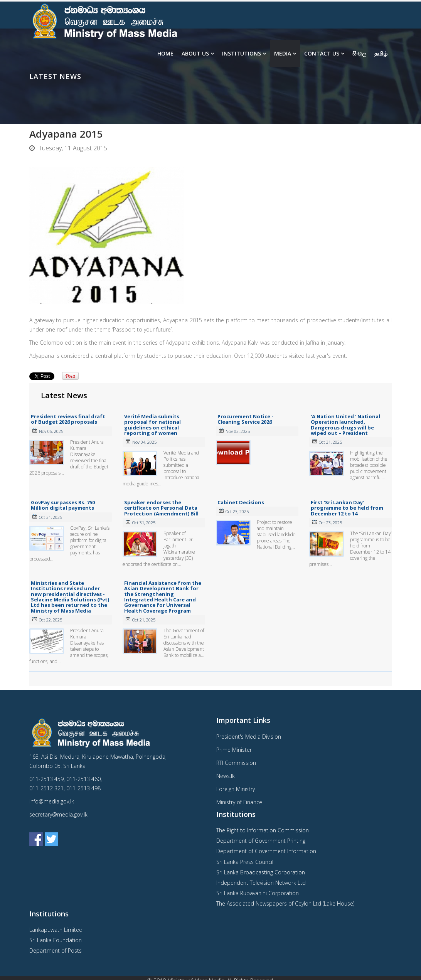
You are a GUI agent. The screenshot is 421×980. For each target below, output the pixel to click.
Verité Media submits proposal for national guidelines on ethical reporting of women (152, 425)
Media (283, 53)
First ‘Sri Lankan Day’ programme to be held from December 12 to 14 (347, 508)
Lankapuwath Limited (56, 930)
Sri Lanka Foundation (56, 940)
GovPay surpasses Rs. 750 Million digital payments (63, 505)
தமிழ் (381, 53)
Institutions (242, 53)
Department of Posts (56, 951)
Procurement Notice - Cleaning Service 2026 (245, 419)
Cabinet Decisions (241, 502)
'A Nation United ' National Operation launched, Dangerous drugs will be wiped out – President (345, 425)
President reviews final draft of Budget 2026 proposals (68, 419)
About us (195, 53)
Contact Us (322, 53)
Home (165, 53)
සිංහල (359, 53)
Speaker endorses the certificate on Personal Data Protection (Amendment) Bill (161, 508)
